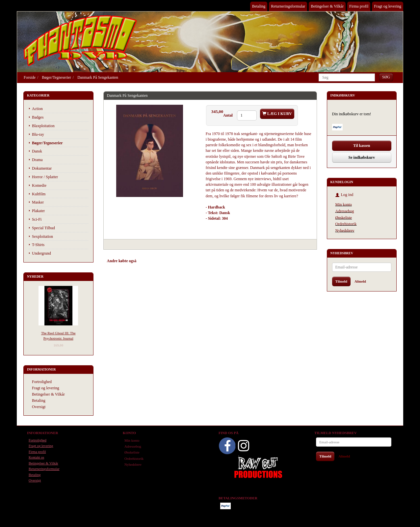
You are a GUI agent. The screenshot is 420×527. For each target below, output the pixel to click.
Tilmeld (341, 281)
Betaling (259, 6)
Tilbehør (177, 261)
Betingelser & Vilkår (327, 6)
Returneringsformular (288, 6)
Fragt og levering (388, 6)
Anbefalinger (153, 261)
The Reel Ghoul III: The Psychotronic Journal (58, 335)
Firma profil (359, 6)
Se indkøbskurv (362, 157)
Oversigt (39, 407)
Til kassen (362, 146)
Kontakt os (36, 457)
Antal (228, 115)
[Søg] (386, 77)
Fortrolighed (42, 382)
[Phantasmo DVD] (80, 41)
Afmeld (360, 281)
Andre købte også (122, 261)
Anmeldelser (201, 261)
